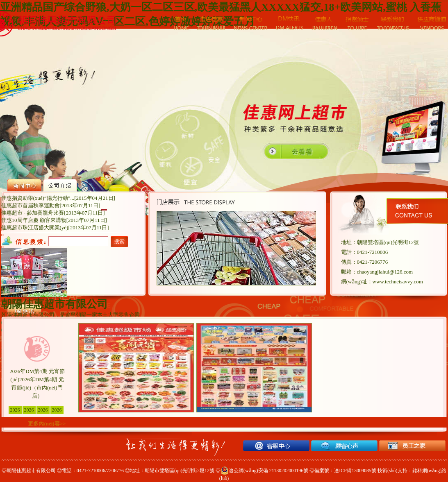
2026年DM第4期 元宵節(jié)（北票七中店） (57, 411)
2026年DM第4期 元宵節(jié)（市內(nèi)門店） (15, 411)
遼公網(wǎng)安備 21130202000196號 (264, 471)
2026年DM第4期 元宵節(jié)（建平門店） (29, 411)
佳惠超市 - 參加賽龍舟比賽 (33, 213)
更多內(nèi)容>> (47, 424)
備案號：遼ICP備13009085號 (345, 471)
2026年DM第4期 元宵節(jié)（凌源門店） (43, 411)
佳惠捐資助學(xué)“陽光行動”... (38, 198)
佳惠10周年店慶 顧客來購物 (34, 220)
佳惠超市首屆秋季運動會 (31, 205)
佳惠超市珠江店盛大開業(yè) (35, 227)
